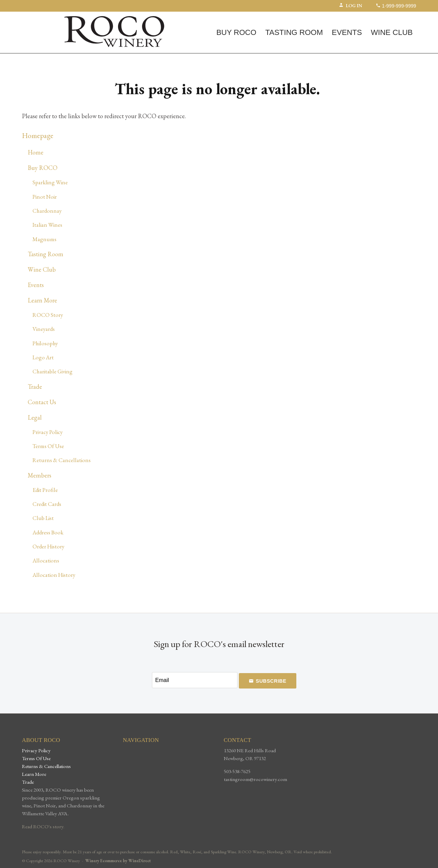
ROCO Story (48, 315)
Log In (350, 5)
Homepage (38, 135)
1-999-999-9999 (396, 6)
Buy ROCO (236, 32)
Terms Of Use (48, 446)
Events (347, 32)
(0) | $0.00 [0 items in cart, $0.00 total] (44, 18)
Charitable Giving (53, 371)
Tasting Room (294, 32)
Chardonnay (47, 211)
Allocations (46, 560)
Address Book (48, 532)
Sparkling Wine (50, 182)
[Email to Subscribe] (195, 680)
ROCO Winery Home (114, 32)
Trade (35, 387)
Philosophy (45, 343)
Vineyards (44, 329)
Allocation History (54, 575)
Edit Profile (45, 490)
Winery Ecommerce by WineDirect (118, 861)
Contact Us (42, 402)
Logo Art (43, 357)
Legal (35, 417)
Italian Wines (47, 225)
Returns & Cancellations (62, 460)
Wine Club (392, 32)
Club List (43, 518)
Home (36, 152)
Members (40, 475)
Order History (48, 546)
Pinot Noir (45, 197)
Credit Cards (47, 504)
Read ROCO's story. (43, 827)
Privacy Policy (48, 432)
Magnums (44, 239)
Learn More (42, 300)
